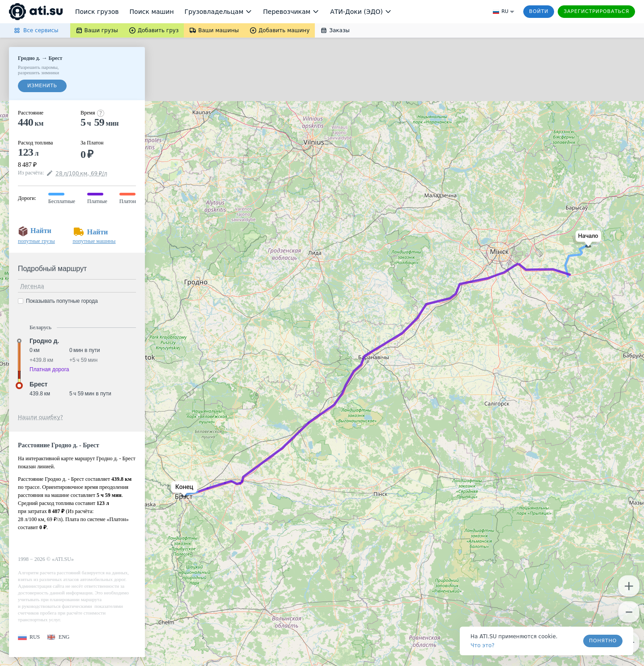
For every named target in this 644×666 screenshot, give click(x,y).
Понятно (603, 641)
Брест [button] (38, 384)
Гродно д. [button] (44, 341)
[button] (587, 239)
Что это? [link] (483, 645)
